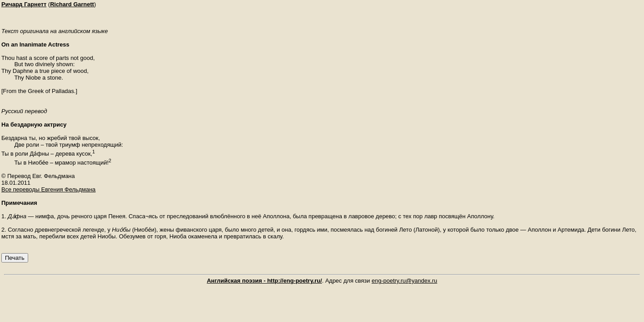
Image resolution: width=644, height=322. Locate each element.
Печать (15, 258)
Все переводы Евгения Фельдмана (49, 189)
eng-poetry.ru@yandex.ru (405, 281)
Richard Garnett (72, 4)
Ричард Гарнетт (24, 4)
